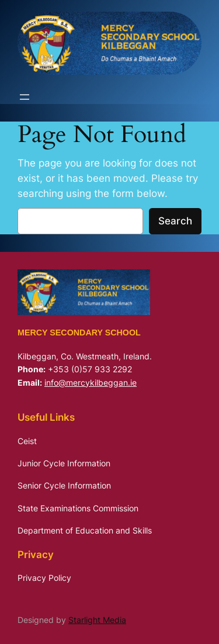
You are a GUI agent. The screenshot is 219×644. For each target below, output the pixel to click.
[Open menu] (25, 97)
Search (175, 221)
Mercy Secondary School (79, 333)
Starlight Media (97, 620)
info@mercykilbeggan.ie (91, 382)
